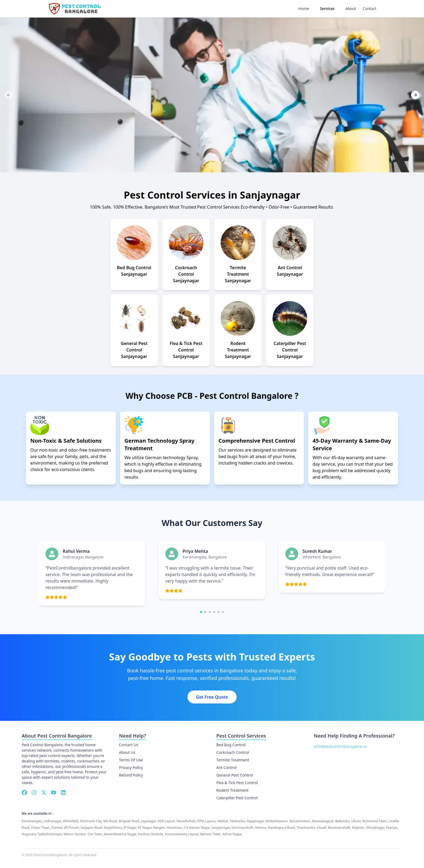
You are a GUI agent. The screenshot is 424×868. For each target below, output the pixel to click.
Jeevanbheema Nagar (120, 834)
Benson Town (211, 834)
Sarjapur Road (91, 828)
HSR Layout (166, 821)
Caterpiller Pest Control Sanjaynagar (290, 350)
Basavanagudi (323, 821)
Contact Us (129, 745)
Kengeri (159, 828)
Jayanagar (148, 821)
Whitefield (71, 821)
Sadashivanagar (50, 834)
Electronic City (91, 821)
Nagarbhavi (113, 828)
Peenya (392, 828)
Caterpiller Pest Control (237, 798)
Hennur (261, 828)
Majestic (358, 828)
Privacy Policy (131, 767)
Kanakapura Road (281, 828)
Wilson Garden (75, 834)
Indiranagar (53, 821)
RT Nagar (144, 828)
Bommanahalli (339, 828)
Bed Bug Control (231, 745)
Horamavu (175, 828)
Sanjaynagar (221, 828)
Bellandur (342, 821)
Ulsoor (356, 821)
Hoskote (157, 834)
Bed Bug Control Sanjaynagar (134, 271)
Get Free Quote (212, 697)
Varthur (143, 834)
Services (327, 9)
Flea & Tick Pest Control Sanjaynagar (186, 350)
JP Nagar (130, 828)
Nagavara (29, 834)
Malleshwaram (276, 821)
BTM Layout (206, 821)
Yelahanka (238, 821)
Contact (370, 9)
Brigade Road (129, 821)
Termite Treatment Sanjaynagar (238, 274)
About (351, 9)
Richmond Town (375, 821)
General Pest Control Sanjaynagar (134, 350)
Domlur (57, 828)
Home (304, 9)
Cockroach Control (233, 752)
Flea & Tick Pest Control (237, 783)
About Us (127, 752)
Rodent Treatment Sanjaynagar (238, 350)
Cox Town (95, 834)
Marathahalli (186, 821)
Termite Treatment (233, 760)
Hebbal (223, 821)
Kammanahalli (242, 828)
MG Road (110, 821)
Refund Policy (131, 775)
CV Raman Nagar (197, 828)
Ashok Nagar (232, 834)
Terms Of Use (131, 760)
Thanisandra (306, 828)
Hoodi (322, 828)
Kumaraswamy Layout (182, 834)
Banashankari (300, 821)
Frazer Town (40, 828)
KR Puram (72, 828)
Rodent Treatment (232, 790)
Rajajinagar (256, 821)
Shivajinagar (375, 828)
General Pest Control (235, 775)
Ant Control (226, 767)
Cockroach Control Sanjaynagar (186, 274)
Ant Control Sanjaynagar (290, 271)
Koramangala (32, 821)
